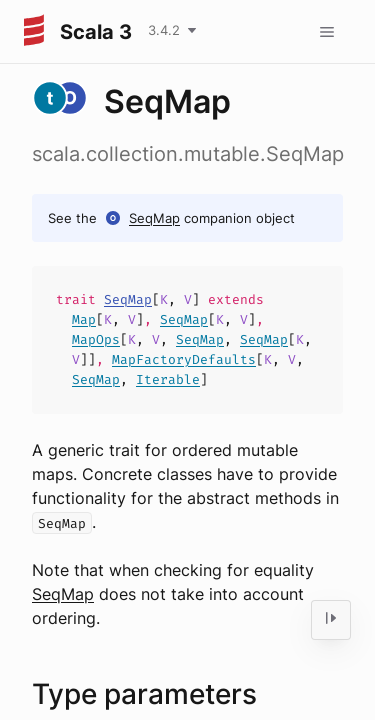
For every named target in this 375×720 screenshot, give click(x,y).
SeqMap (154, 218)
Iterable (168, 379)
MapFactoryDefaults (184, 359)
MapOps (96, 339)
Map (84, 319)
